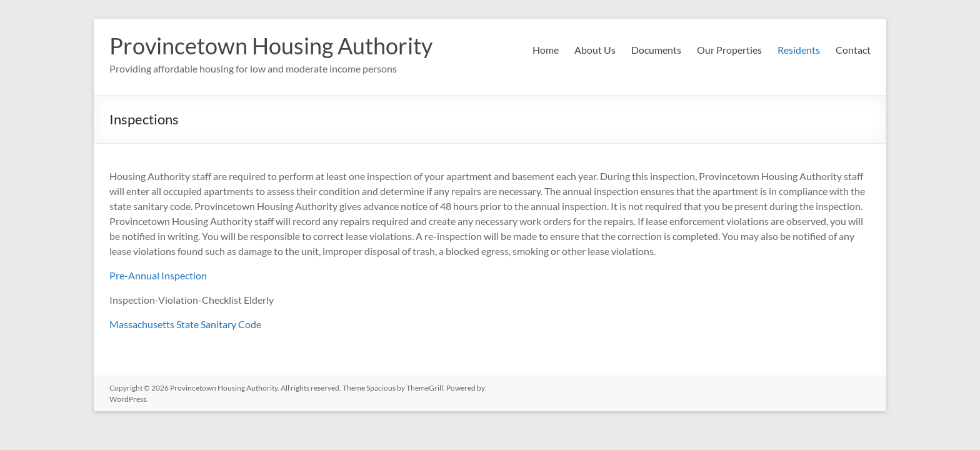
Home (546, 50)
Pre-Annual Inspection (158, 275)
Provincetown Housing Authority (271, 46)
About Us (595, 50)
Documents (656, 50)
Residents (799, 50)
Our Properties (729, 50)
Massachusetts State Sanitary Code (185, 324)
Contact (853, 50)
